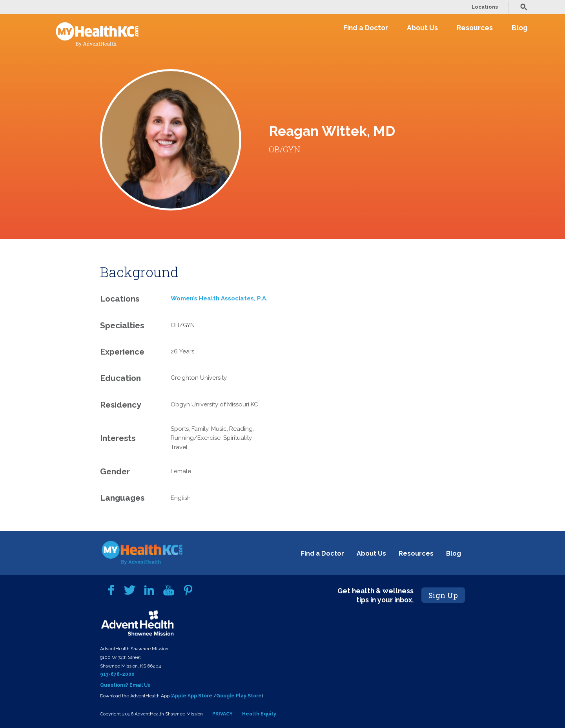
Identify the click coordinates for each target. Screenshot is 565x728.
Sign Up (443, 595)
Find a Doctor (366, 28)
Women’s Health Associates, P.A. (219, 298)
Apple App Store (192, 696)
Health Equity (259, 714)
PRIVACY (222, 714)
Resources (475, 28)
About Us (422, 28)
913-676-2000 (117, 674)
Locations (485, 7)
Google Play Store (239, 696)
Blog (519, 28)
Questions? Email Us (125, 685)
